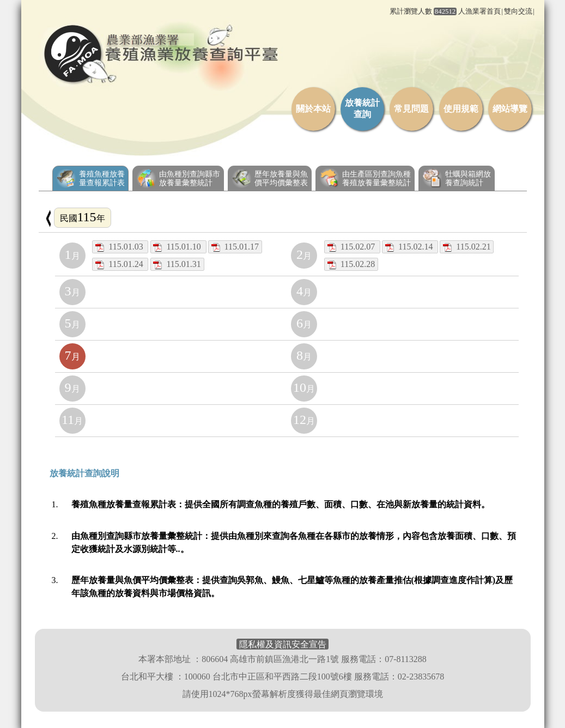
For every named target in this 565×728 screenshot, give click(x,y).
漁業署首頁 (483, 11)
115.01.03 (120, 247)
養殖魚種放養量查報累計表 (90, 178)
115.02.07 (352, 247)
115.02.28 (351, 264)
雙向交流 (518, 11)
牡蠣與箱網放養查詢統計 (457, 178)
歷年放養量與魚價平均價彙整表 (270, 178)
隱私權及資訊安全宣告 (283, 644)
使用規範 (461, 109)
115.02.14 (410, 247)
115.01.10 (178, 247)
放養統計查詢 (362, 108)
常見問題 (411, 109)
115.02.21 (467, 247)
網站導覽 (510, 109)
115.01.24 (120, 264)
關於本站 (313, 109)
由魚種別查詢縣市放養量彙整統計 (178, 178)
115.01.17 (235, 247)
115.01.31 (177, 264)
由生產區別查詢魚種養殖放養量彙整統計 (365, 178)
